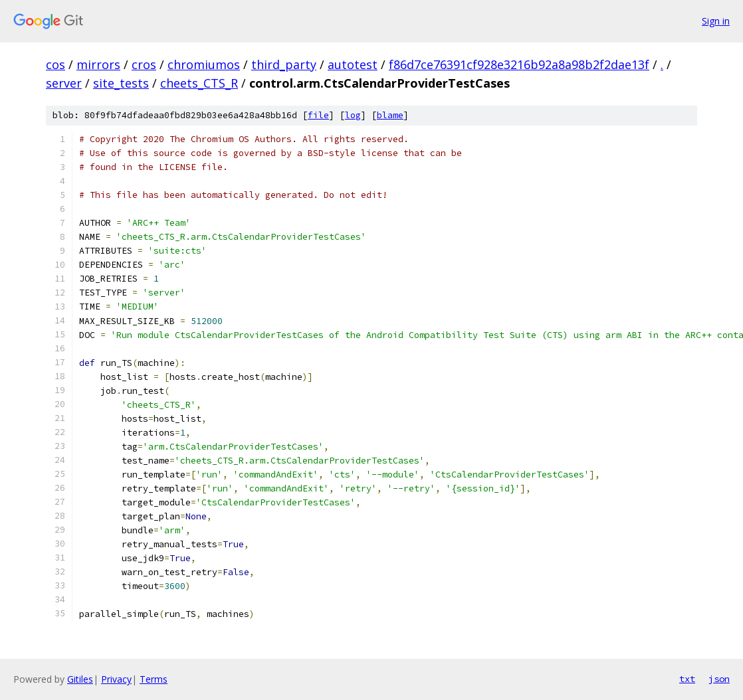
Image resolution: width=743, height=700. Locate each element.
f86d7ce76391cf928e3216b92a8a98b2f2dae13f (519, 64)
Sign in (716, 21)
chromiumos (204, 64)
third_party (284, 64)
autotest (353, 64)
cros (144, 64)
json (719, 679)
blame (390, 115)
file (318, 115)
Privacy (116, 679)
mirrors (98, 64)
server (64, 83)
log (353, 115)
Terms (154, 679)
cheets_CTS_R (199, 83)
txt (687, 679)
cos (55, 64)
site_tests (121, 83)
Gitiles (80, 679)
